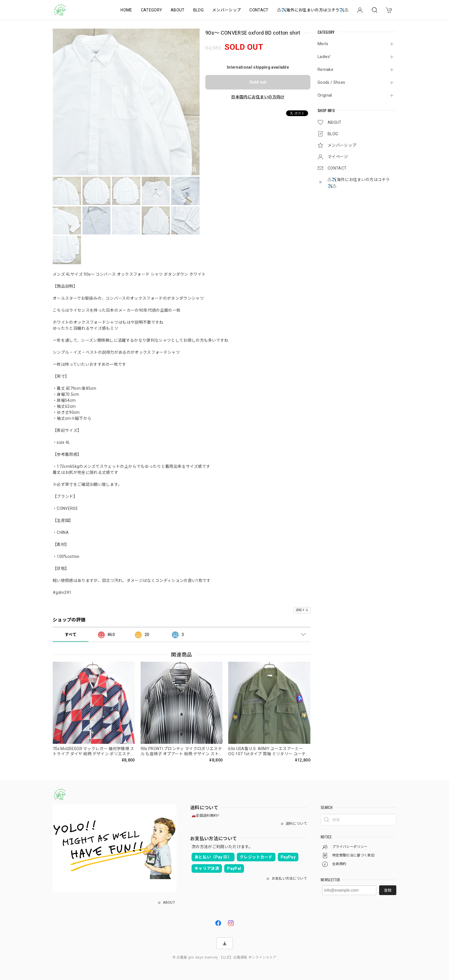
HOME (126, 10)
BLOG (198, 10)
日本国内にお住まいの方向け (258, 97)
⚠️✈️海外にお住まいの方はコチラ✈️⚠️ (313, 10)
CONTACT (259, 10)
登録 (388, 890)
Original (325, 95)
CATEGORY (152, 10)
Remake (325, 69)
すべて (71, 635)
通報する (302, 610)
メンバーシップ (227, 10)
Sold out (258, 82)
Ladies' (324, 57)
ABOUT (178, 10)
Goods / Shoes (331, 82)
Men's (323, 44)
